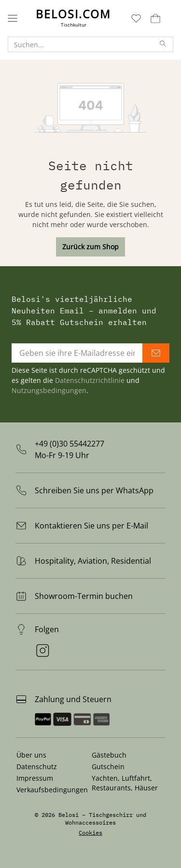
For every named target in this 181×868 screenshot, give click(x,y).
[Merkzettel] (136, 18)
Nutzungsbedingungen (49, 390)
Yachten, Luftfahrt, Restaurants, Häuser (125, 783)
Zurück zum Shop (90, 247)
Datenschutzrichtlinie (90, 380)
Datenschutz (37, 766)
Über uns (31, 755)
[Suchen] (163, 44)
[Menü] (13, 18)
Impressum (35, 778)
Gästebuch (109, 755)
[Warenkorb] (154, 18)
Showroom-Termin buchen (84, 596)
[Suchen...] (81, 44)
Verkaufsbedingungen (52, 790)
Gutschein (108, 766)
